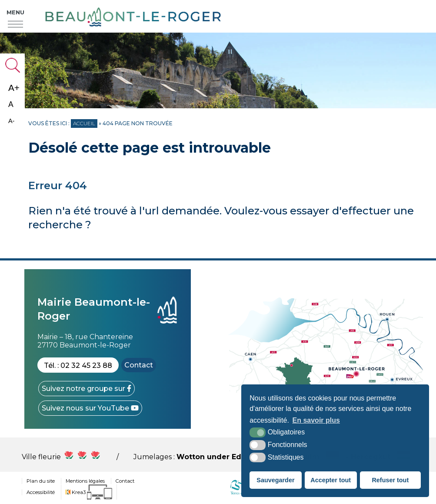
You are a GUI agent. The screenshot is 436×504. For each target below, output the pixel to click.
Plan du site (41, 481)
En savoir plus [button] (316, 420)
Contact (139, 365)
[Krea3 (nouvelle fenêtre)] (89, 492)
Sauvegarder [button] (275, 480)
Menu (15, 12)
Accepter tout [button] (331, 480)
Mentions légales (85, 481)
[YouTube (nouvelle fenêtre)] (90, 408)
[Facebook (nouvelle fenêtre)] (87, 389)
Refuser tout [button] (390, 480)
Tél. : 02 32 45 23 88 (78, 365)
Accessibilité (41, 492)
